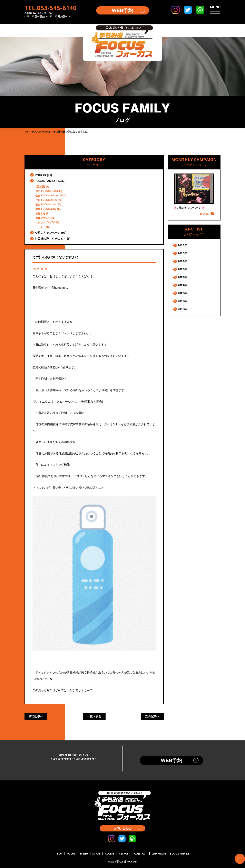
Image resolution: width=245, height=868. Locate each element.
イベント (40, 227)
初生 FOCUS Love (46, 205)
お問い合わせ (122, 828)
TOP (60, 854)
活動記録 (40, 175)
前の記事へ (36, 716)
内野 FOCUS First (46, 191)
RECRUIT (124, 854)
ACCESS (110, 854)
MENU (84, 854)
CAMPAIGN (159, 854)
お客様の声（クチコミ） (50, 239)
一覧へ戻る (94, 716)
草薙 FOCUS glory (46, 209)
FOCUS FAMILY (45, 181)
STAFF (96, 854)
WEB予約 (122, 10)
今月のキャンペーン (48, 233)
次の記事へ (152, 716)
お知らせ (40, 214)
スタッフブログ (44, 223)
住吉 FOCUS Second (47, 196)
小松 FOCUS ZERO (46, 200)
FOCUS (71, 854)
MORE (204, 214)
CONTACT (141, 854)
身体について (43, 218)
